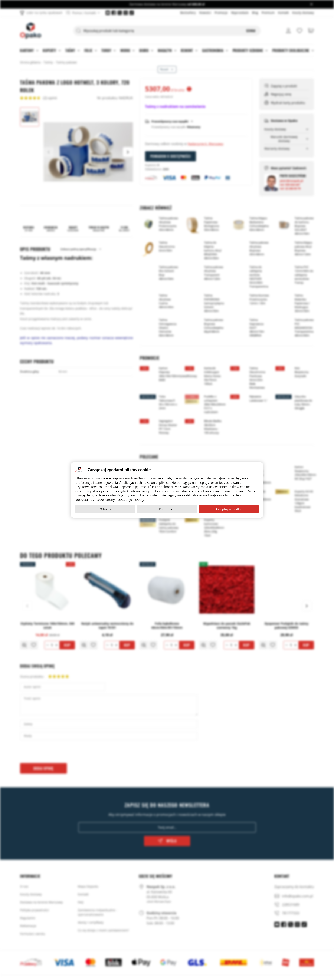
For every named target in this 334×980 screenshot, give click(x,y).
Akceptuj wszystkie (229, 509)
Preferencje (167, 509)
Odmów (105, 509)
